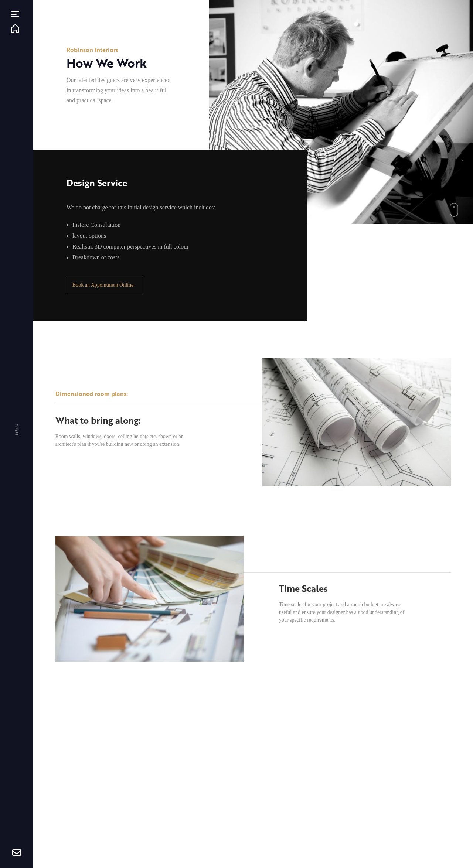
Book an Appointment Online (103, 285)
